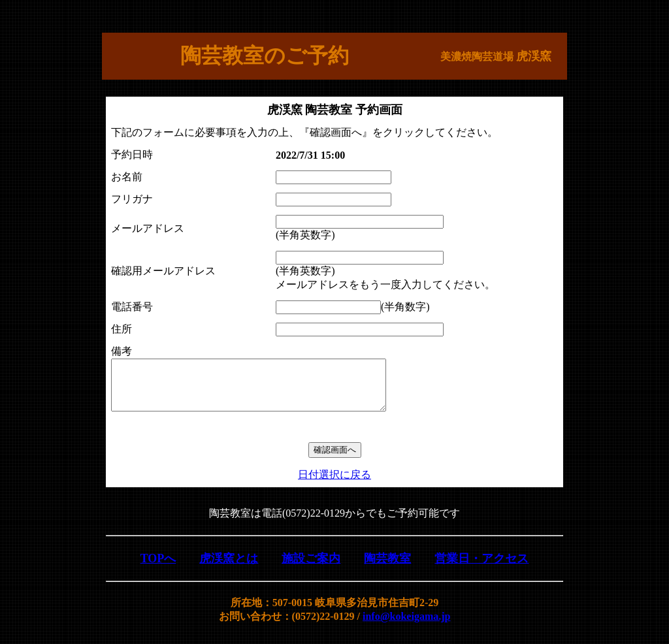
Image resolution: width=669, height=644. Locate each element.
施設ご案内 (311, 568)
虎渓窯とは (229, 568)
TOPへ (158, 568)
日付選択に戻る (334, 484)
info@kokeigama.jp (406, 626)
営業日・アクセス (481, 568)
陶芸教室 (387, 568)
